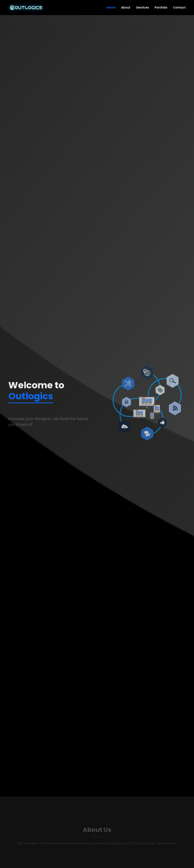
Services (142, 7)
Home (111, 7)
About (126, 7)
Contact (179, 7)
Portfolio (161, 7)
